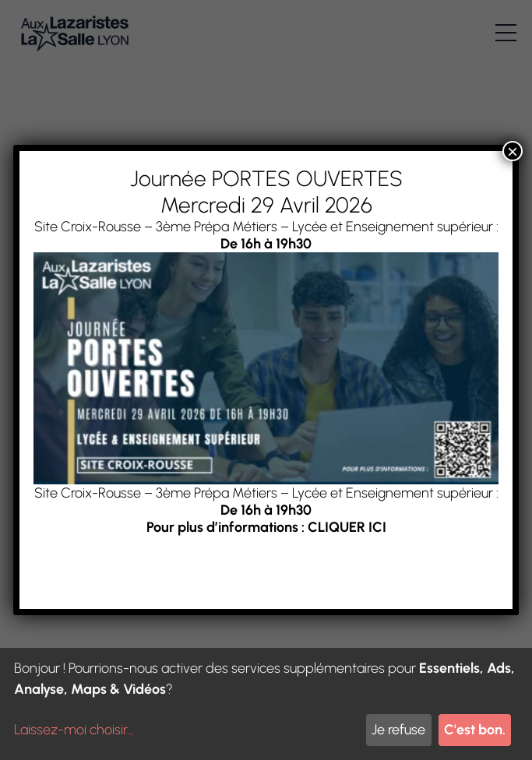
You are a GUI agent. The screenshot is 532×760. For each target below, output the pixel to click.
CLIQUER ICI (347, 527)
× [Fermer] (513, 151)
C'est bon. (475, 730)
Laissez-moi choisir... (74, 730)
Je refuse (398, 730)
